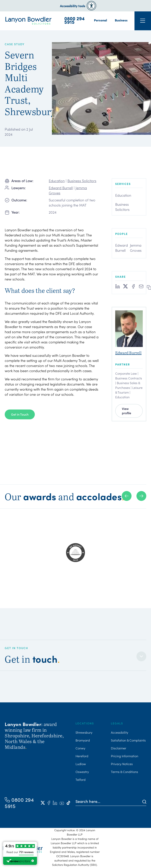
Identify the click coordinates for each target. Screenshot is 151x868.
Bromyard (83, 740)
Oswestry (82, 772)
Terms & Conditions (124, 772)
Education (57, 181)
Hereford (82, 756)
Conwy (80, 748)
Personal (100, 20)
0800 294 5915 (75, 20)
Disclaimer (119, 748)
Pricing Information (125, 756)
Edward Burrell (61, 188)
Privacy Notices (122, 764)
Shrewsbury (84, 732)
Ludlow (81, 764)
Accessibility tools (73, 6)
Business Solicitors (82, 181)
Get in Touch (20, 414)
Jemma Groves (136, 248)
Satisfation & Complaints (128, 740)
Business (121, 20)
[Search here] (109, 801)
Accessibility (120, 732)
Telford (81, 779)
